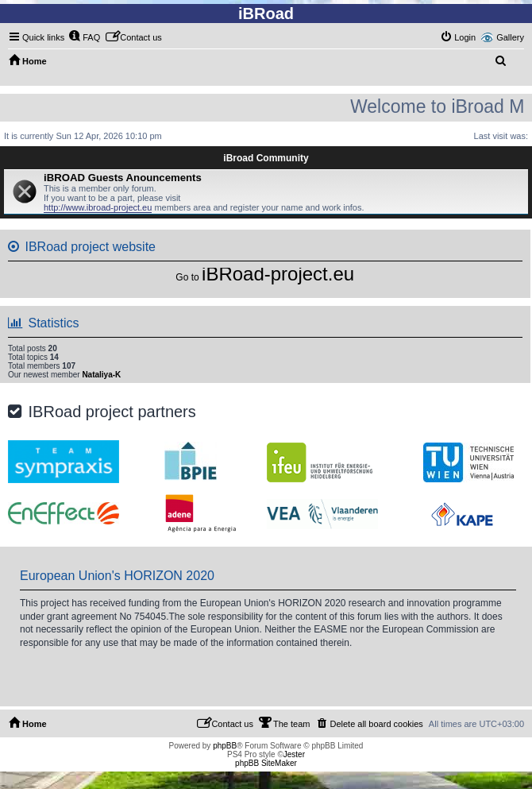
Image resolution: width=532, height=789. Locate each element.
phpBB (225, 746)
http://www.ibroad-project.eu (98, 207)
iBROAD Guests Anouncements (123, 178)
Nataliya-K (101, 375)
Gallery (510, 37)
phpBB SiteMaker (266, 763)
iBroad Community (266, 158)
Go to (187, 277)
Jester (294, 754)
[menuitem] (84, 37)
